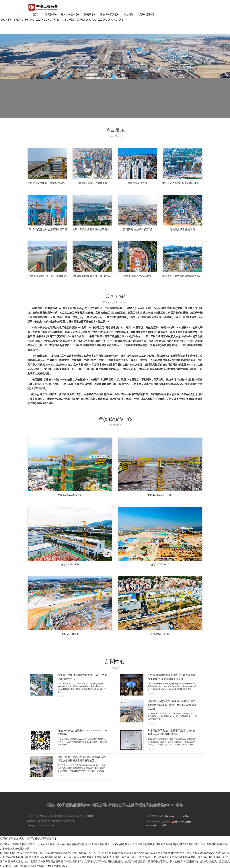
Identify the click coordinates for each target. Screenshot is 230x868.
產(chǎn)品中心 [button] (70, 14)
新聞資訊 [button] (51, 14)
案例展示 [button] (90, 14)
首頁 (35, 14)
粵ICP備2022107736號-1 (177, 816)
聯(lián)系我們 (146, 14)
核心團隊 (129, 14)
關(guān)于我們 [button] (109, 14)
